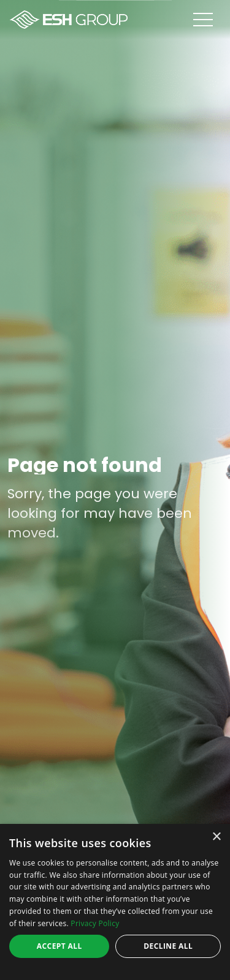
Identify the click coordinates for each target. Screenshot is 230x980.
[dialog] (115, 902)
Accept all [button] (59, 946)
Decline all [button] (168, 946)
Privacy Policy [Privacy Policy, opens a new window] (95, 923)
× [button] (216, 837)
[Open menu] (212, 20)
